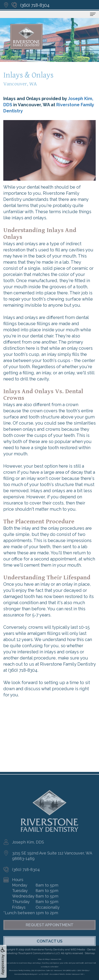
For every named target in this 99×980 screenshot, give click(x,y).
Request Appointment (50, 934)
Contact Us (50, 950)
